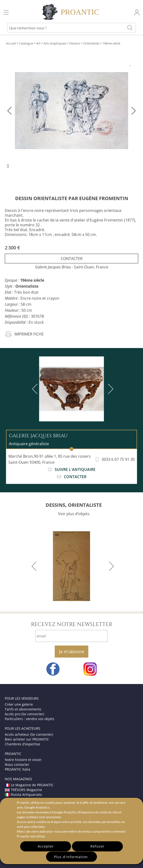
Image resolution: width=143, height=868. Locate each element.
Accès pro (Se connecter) (24, 714)
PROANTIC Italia (18, 769)
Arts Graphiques (55, 43)
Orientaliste (91, 43)
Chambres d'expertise (22, 744)
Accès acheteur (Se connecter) (29, 734)
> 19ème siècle (110, 43)
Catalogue (26, 43)
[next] (110, 389)
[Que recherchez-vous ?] (130, 28)
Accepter (46, 846)
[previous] (36, 389)
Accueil (11, 43)
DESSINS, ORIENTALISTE (74, 505)
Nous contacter (17, 764)
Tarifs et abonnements (23, 709)
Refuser (98, 846)
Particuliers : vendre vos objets (30, 719)
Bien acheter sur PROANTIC (27, 739)
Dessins (75, 43)
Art (38, 43)
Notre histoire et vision (23, 760)
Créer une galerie (19, 704)
